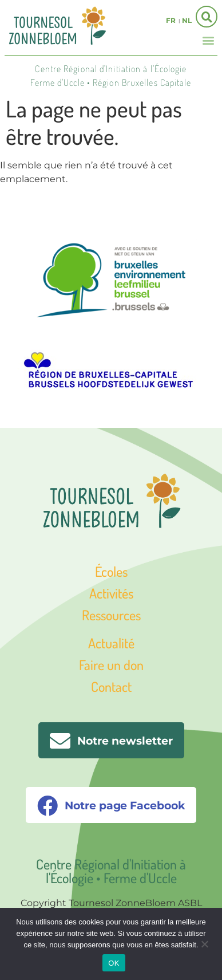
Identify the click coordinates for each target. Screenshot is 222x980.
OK (114, 963)
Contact (111, 686)
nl (187, 20)
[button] (209, 40)
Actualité (111, 643)
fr (171, 20)
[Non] (204, 943)
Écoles (111, 571)
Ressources (111, 615)
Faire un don (111, 665)
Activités (111, 593)
